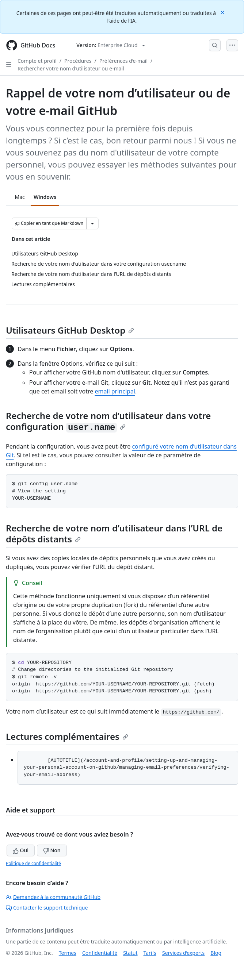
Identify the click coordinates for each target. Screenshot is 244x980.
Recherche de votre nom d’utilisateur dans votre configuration (108, 421)
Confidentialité (100, 953)
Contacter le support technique (47, 908)
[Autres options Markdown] (92, 223)
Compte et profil (37, 61)
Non (52, 850)
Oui (21, 850)
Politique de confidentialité (33, 863)
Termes (68, 953)
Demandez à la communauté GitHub (53, 897)
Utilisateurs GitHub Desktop (70, 330)
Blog (216, 953)
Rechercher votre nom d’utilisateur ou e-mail (71, 68)
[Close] (223, 12)
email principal (115, 391)
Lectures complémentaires (67, 736)
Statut (130, 953)
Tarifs (150, 953)
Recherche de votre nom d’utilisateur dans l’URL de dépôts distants (114, 533)
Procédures (78, 61)
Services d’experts (183, 953)
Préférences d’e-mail (123, 61)
